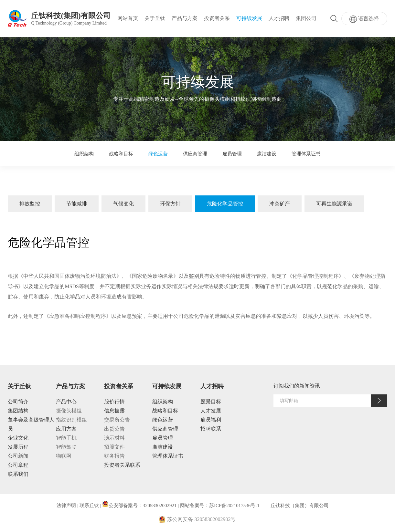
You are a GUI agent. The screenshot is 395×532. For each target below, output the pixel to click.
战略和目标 (121, 154)
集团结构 (18, 411)
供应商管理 (195, 154)
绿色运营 (158, 154)
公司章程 (18, 465)
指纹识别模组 (71, 420)
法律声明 (66, 506)
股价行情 (114, 402)
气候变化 (123, 204)
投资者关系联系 (122, 465)
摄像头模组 (69, 411)
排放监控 (30, 204)
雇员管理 (232, 154)
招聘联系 (211, 429)
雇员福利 (211, 420)
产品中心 (66, 402)
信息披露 (114, 411)
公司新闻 (18, 456)
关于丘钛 (155, 18)
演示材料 (114, 438)
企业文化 (18, 438)
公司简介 (18, 402)
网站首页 (128, 18)
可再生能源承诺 (334, 204)
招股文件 (114, 447)
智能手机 (66, 438)
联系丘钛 (89, 506)
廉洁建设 (267, 154)
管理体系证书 (306, 154)
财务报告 (114, 456)
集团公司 (306, 18)
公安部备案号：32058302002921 (139, 506)
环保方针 (170, 204)
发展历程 (18, 447)
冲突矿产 (280, 204)
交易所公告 (117, 420)
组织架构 (84, 154)
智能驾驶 (66, 447)
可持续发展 (249, 18)
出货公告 (114, 429)
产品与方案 (185, 18)
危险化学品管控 (225, 204)
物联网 (64, 456)
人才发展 (211, 411)
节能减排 (77, 204)
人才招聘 (279, 18)
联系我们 (18, 474)
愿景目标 (211, 402)
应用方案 (66, 429)
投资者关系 (217, 18)
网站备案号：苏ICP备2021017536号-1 (220, 506)
